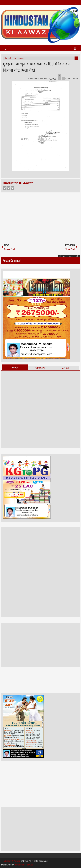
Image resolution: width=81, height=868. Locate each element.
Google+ (13, 188)
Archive (66, 368)
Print (68, 79)
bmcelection (11, 58)
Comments (40, 368)
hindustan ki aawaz (24, 865)
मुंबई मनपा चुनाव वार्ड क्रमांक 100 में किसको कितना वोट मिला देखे (36, 67)
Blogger (63, 256)
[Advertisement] (41, 216)
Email (75, 79)
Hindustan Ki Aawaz (39, 79)
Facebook (5, 188)
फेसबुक (15, 367)
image (21, 58)
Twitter (9, 188)
